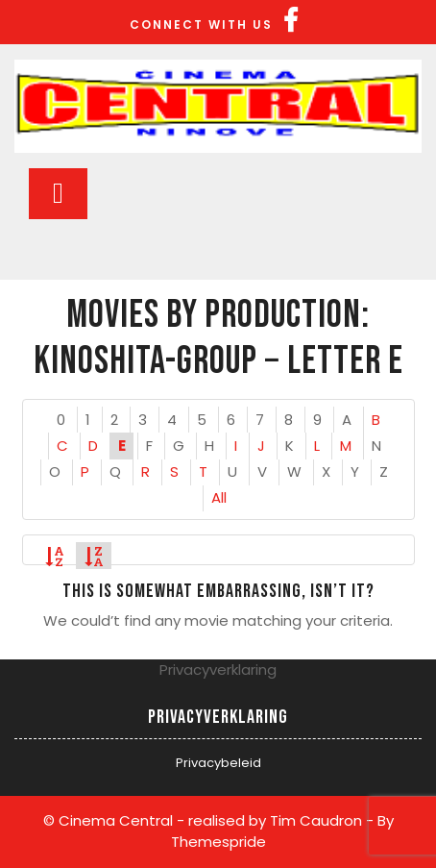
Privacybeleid (218, 763)
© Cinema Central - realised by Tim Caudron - (208, 820)
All (219, 497)
